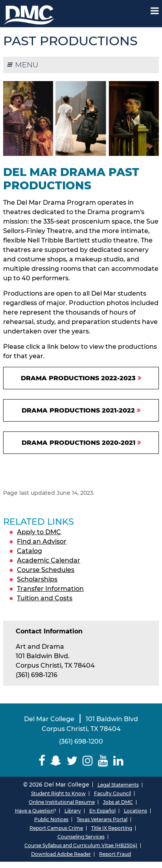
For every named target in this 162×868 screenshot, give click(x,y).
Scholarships (37, 579)
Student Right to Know (58, 793)
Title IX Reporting (112, 828)
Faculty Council (112, 793)
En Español (102, 811)
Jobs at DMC (118, 802)
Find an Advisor (42, 541)
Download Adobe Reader (61, 854)
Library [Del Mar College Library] (73, 811)
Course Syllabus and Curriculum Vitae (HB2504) (81, 845)
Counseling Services (81, 837)
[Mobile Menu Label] (155, 11)
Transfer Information (50, 589)
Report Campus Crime (56, 828)
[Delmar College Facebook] (42, 761)
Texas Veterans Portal (102, 819)
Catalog (29, 551)
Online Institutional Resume (62, 802)
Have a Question (34, 811)
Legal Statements (118, 785)
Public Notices (51, 819)
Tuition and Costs (45, 598)
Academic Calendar (49, 560)
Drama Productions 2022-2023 (78, 378)
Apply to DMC (39, 532)
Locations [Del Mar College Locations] (135, 811)
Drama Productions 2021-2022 (78, 410)
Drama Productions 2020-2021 (78, 443)
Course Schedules (46, 570)
